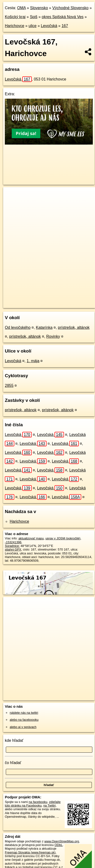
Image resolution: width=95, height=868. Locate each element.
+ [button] (12, 195)
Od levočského (18, 327)
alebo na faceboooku (24, 720)
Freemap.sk (64, 300)
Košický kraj (15, 17)
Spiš (34, 17)
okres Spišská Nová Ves (63, 17)
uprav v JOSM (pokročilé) (63, 538)
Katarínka (44, 327)
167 (65, 26)
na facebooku (38, 802)
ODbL (59, 845)
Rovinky (53, 336)
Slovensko (39, 8)
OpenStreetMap (39, 300)
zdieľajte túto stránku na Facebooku (33, 804)
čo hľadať (13, 763)
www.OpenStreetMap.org (62, 841)
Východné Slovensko (70, 8)
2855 (9, 386)
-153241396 (13, 542)
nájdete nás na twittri (24, 713)
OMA (22, 8)
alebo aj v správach (23, 727)
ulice (33, 26)
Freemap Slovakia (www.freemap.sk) (30, 852)
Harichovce (15, 26)
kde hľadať (14, 740)
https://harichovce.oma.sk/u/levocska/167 (30, 304)
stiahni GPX (13, 549)
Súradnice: (12, 546)
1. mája (33, 361)
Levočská (49, 26)
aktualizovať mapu (31, 538)
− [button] (12, 203)
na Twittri (50, 805)
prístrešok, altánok (74, 327)
